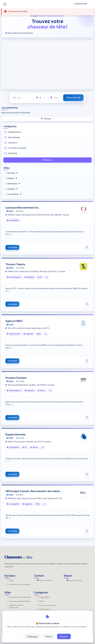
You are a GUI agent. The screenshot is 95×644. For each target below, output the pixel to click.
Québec (11, 178)
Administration (15, 132)
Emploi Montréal (74, 580)
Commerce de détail (17, 148)
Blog (10, 580)
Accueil (34, 16)
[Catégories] (41, 98)
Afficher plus (47, 160)
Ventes (41, 601)
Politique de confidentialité (19, 584)
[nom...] (22, 98)
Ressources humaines (47, 605)
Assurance (13, 143)
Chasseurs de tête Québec (19, 601)
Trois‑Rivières (13, 194)
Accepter (64, 637)
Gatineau (11, 189)
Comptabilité (43, 597)
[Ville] (55, 98)
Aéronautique (14, 137)
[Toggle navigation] (5, 4)
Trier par (46, 119)
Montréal (11, 173)
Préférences (32, 637)
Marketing (13, 153)
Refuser (49, 637)
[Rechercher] (73, 98)
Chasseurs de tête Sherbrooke (15, 606)
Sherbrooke (13, 184)
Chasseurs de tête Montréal (19, 597)
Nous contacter (44, 580)
